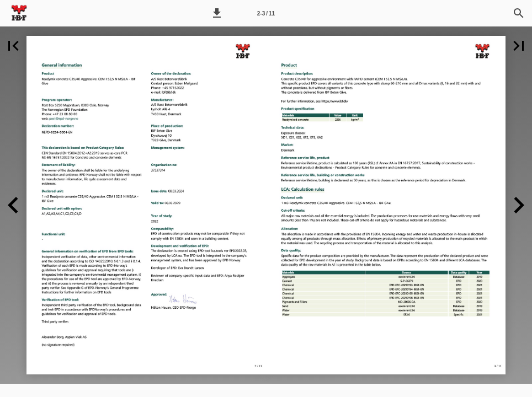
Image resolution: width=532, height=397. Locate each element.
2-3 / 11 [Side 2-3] (266, 14)
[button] (217, 13)
